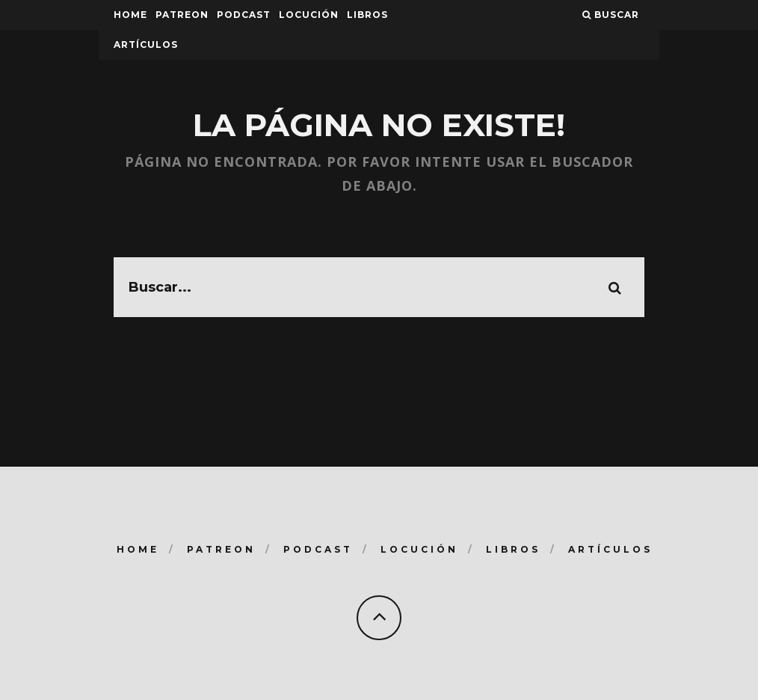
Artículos (146, 44)
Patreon (182, 15)
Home (130, 15)
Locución (309, 15)
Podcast (244, 15)
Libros (367, 15)
